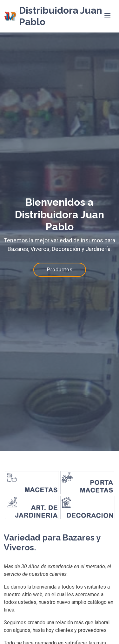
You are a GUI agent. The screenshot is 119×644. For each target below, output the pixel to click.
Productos (60, 270)
